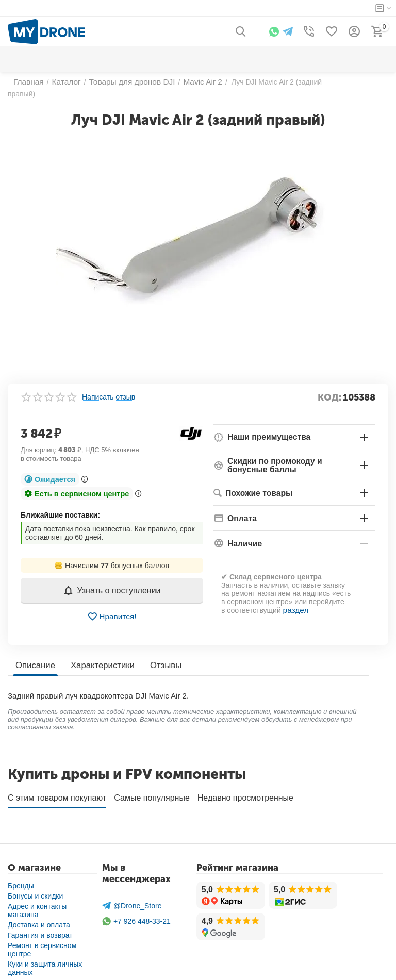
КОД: (329, 389)
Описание (35, 657)
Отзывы (161, 657)
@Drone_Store (132, 894)
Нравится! (112, 608)
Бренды (21, 874)
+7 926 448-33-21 (136, 910)
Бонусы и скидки (35, 884)
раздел (295, 601)
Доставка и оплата (39, 913)
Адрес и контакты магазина (37, 899)
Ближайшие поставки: (60, 507)
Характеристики (100, 657)
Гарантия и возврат (40, 923)
